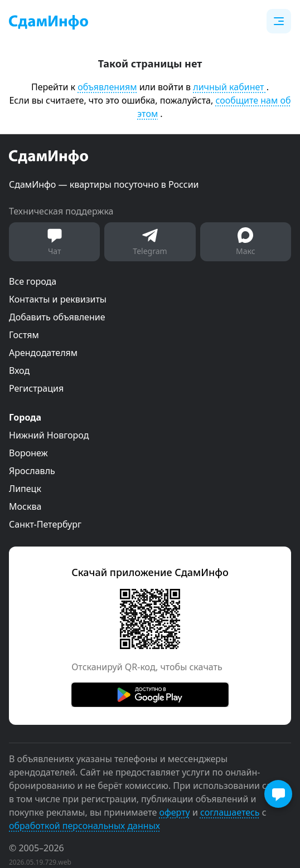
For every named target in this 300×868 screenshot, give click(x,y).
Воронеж (28, 453)
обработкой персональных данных (84, 826)
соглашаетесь (230, 812)
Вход (19, 370)
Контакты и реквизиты (58, 299)
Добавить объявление (57, 317)
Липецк (25, 489)
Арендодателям (43, 353)
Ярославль (32, 471)
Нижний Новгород (49, 435)
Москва (25, 506)
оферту (174, 812)
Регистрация (36, 388)
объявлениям (107, 87)
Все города (33, 281)
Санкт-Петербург (45, 524)
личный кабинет (229, 87)
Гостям (24, 335)
